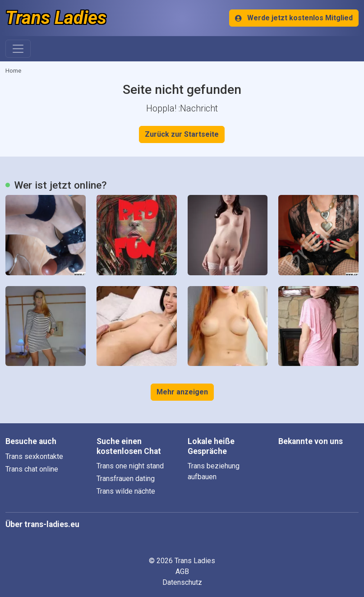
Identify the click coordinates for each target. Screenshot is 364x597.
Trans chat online (32, 469)
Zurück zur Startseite (182, 134)
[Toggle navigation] (18, 49)
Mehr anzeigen (182, 392)
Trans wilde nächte (126, 491)
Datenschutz (182, 582)
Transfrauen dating (126, 479)
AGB (182, 572)
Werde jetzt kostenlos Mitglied (294, 18)
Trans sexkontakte (34, 456)
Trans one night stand (130, 466)
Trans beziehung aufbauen (214, 471)
